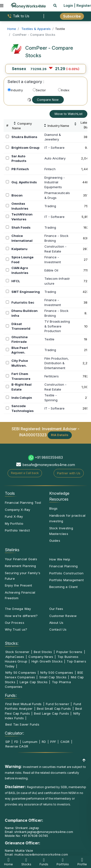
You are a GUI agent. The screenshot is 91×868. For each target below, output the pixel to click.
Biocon (17, 195)
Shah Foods (21, 227)
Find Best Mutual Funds (24, 704)
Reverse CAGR (17, 746)
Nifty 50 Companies (21, 672)
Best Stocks (43, 652)
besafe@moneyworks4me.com (49, 465)
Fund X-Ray (14, 516)
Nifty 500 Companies (57, 672)
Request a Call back (25, 473)
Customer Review (63, 616)
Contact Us (58, 629)
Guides (55, 541)
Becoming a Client (64, 587)
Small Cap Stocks (53, 677)
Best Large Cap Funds (51, 713)
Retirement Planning (21, 566)
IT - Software (54, 148)
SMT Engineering (26, 292)
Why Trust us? (16, 629)
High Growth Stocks (47, 661)
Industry (15, 90)
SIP (8, 742)
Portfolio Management (66, 580)
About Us (56, 623)
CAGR (65, 742)
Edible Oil (51, 270)
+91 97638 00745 (34, 836)
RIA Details (60, 435)
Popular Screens (69, 652)
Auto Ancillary (55, 158)
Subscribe (72, 16)
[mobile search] (55, 5)
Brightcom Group (25, 148)
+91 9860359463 (49, 457)
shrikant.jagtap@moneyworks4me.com (44, 832)
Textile (49, 339)
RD (44, 742)
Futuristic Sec (23, 302)
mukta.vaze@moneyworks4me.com (41, 854)
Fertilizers (52, 376)
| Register (83, 5)
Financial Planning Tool (23, 503)
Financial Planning (64, 566)
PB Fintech (20, 169)
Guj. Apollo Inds (24, 182)
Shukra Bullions (24, 137)
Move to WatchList (69, 114)
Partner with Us (69, 473)
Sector (39, 90)
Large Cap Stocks (34, 682)
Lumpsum (30, 742)
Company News (41, 657)
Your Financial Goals (21, 559)
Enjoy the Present (19, 585)
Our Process (15, 623)
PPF (53, 742)
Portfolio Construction (66, 573)
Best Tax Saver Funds (22, 724)
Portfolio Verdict (17, 530)
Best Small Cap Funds (54, 709)
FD (16, 742)
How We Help (60, 559)
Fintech (50, 169)
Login (68, 5)
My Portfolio (14, 523)
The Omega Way (18, 609)
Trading (50, 206)
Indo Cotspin (22, 398)
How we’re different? (21, 616)
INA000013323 (33, 435)
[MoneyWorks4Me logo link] (28, 5)
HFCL (16, 281)
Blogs (54, 508)
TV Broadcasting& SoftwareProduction (57, 326)
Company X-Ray (18, 510)
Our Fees (56, 609)
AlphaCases (15, 657)
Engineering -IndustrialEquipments (55, 182)
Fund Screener (58, 704)
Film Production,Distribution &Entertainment (57, 363)
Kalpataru (19, 249)
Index (64, 90)
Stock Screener (17, 652)
